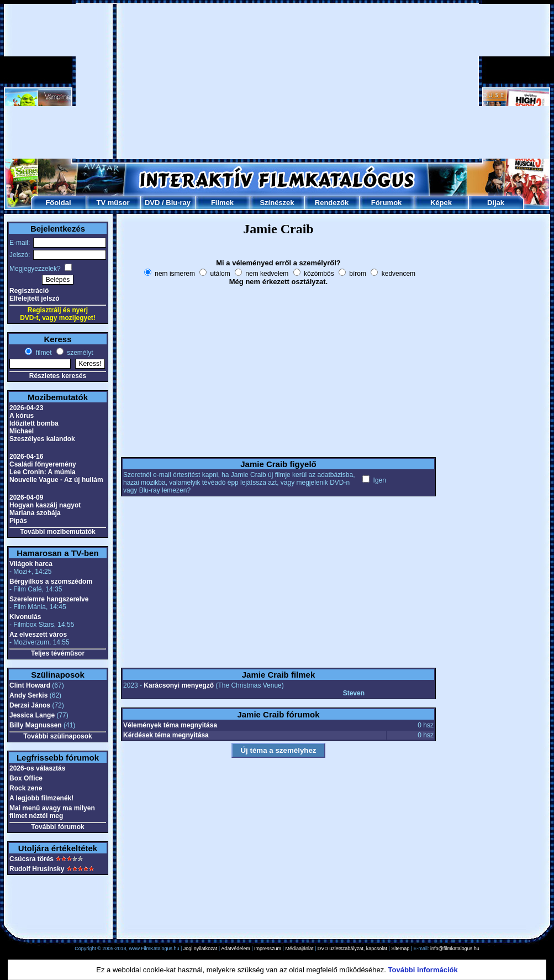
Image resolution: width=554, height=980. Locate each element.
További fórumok (57, 827)
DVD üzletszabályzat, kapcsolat (352, 948)
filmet (43, 353)
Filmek (222, 203)
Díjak (496, 203)
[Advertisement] (278, 81)
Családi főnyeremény (43, 464)
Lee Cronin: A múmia (43, 472)
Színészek (277, 203)
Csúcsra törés (31, 859)
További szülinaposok (57, 736)
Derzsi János (30, 705)
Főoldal (58, 203)
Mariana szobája (35, 513)
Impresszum (268, 948)
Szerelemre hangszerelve (49, 599)
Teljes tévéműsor (58, 653)
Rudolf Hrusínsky (37, 869)
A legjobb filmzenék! (41, 798)
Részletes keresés (58, 376)
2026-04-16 (26, 457)
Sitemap (400, 948)
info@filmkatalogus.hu (455, 948)
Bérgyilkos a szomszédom (51, 581)
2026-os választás (37, 768)
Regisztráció (29, 291)
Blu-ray (178, 203)
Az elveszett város (38, 635)
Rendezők (332, 203)
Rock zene (26, 788)
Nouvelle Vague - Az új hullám (56, 480)
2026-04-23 (26, 408)
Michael (22, 431)
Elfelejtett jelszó (35, 298)
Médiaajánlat (299, 948)
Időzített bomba (34, 423)
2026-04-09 (26, 497)
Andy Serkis (28, 695)
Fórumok (387, 203)
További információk (423, 970)
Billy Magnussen (36, 725)
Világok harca (31, 564)
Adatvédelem (236, 948)
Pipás (18, 521)
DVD (152, 203)
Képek (441, 203)
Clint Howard (30, 685)
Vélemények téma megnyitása (170, 725)
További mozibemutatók (57, 532)
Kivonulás (25, 617)
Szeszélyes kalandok (42, 439)
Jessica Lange (32, 715)
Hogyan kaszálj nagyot (45, 505)
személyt (79, 353)
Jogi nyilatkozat (201, 948)
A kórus (22, 416)
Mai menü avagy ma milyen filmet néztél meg (52, 812)
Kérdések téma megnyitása (166, 735)
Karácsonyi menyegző (179, 685)
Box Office (26, 778)
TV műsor (113, 203)
